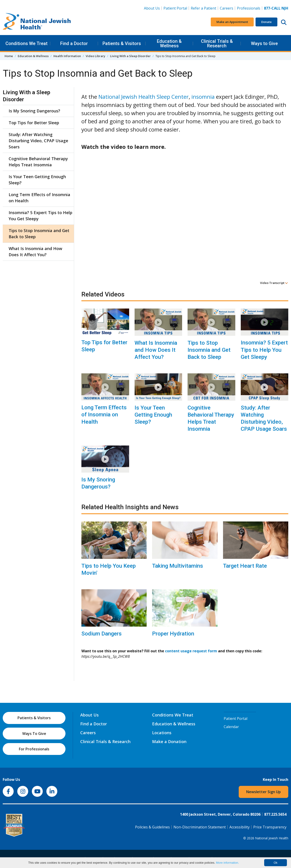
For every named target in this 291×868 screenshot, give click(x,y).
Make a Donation (169, 741)
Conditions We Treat (26, 43)
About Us (152, 8)
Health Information (67, 56)
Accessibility (240, 827)
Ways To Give (34, 734)
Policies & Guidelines (152, 827)
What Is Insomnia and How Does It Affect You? (156, 350)
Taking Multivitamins (178, 566)
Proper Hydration (173, 634)
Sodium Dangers (102, 634)
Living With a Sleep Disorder (130, 56)
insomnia (203, 97)
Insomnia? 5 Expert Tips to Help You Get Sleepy (264, 350)
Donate (266, 22)
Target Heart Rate (245, 566)
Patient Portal (175, 8)
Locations (162, 733)
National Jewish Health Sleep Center (144, 97)
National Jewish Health (272, 838)
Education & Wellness (169, 43)
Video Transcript (274, 283)
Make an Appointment (232, 22)
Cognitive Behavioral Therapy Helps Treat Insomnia (211, 418)
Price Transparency (270, 827)
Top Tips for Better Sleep (104, 346)
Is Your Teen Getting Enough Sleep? (153, 415)
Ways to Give (264, 43)
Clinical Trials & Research (217, 43)
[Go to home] (37, 22)
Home (9, 56)
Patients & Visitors (122, 43)
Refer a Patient (203, 8)
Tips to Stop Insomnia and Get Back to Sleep (209, 350)
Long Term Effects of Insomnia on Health (104, 415)
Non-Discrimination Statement (200, 827)
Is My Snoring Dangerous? (98, 483)
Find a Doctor (74, 43)
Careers (227, 8)
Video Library (95, 56)
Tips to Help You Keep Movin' (109, 569)
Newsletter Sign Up (263, 792)
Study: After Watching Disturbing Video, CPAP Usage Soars (264, 418)
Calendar (231, 727)
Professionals (249, 8)
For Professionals (34, 749)
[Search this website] (284, 22)
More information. (227, 863)
